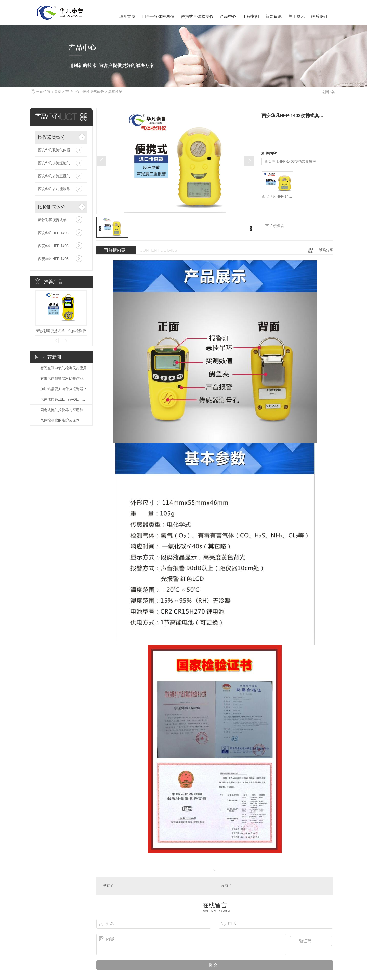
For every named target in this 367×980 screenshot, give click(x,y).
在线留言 (274, 226)
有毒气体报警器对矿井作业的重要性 (64, 378)
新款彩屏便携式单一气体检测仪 (61, 220)
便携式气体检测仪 (197, 16)
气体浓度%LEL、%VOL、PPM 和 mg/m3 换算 (64, 399)
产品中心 (228, 16)
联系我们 (319, 16)
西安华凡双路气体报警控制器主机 (61, 150)
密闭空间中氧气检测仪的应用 (63, 368)
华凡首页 (127, 16)
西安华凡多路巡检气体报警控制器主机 (61, 163)
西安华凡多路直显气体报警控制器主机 (61, 176)
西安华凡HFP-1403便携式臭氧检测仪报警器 (295, 161)
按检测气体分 (93, 92)
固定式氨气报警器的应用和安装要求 (64, 410)
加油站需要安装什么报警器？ (63, 389)
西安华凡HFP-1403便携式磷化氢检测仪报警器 (61, 233)
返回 (328, 92)
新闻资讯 (273, 16)
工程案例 (251, 16)
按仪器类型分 (51, 137)
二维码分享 (324, 250)
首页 (58, 92)
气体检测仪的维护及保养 (60, 420)
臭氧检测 (115, 92)
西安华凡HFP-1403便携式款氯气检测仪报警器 (61, 259)
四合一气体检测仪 (158, 16)
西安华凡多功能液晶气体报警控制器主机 (61, 189)
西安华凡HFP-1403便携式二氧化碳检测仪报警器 (61, 246)
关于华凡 (296, 16)
